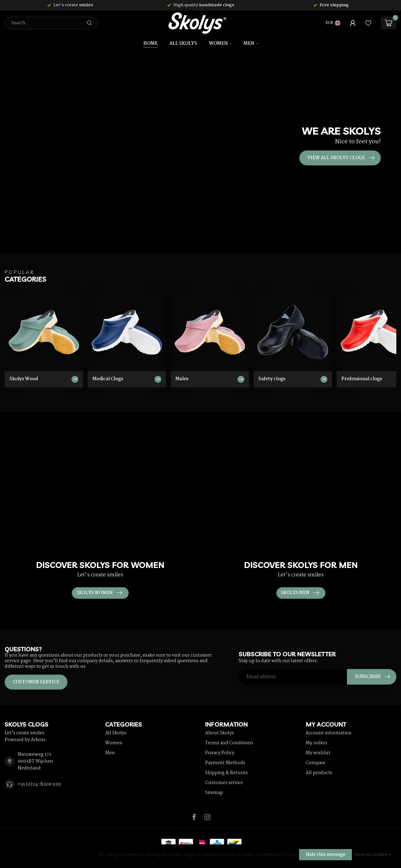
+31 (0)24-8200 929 (39, 784)
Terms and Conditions (229, 743)
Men (249, 44)
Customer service (36, 682)
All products (319, 773)
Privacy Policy (220, 753)
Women (218, 44)
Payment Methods (225, 763)
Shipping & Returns (226, 773)
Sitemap (214, 793)
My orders (316, 743)
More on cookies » (373, 855)
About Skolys (220, 733)
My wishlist (318, 753)
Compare (316, 763)
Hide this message (325, 855)
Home (150, 44)
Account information (329, 733)
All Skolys (183, 44)
